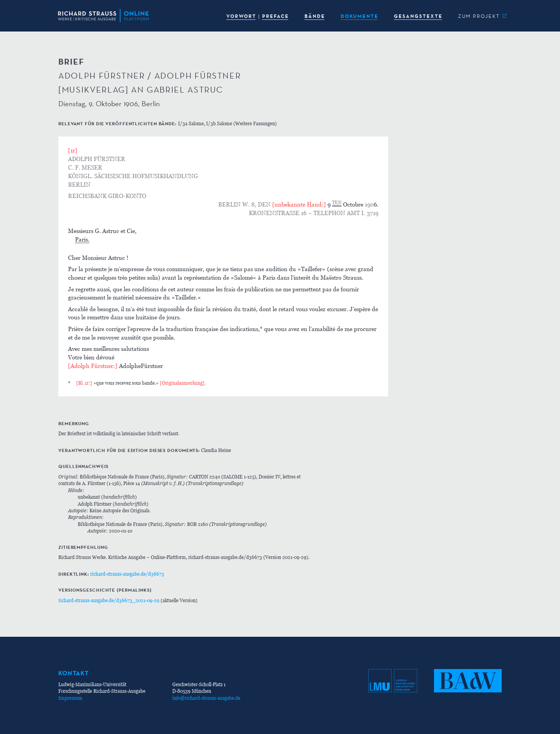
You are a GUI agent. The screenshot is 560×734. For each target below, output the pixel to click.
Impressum (70, 698)
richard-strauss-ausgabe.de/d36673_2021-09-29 (109, 600)
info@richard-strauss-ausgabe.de (206, 698)
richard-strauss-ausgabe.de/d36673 (127, 574)
